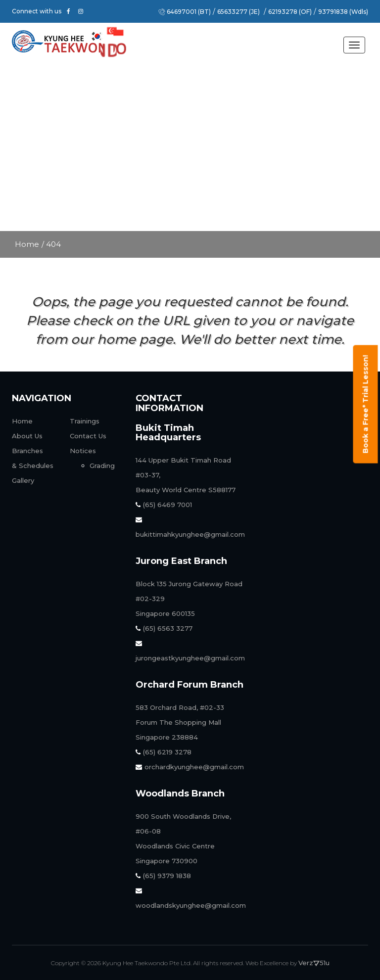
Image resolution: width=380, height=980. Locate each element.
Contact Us (88, 436)
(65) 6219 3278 (164, 752)
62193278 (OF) (290, 12)
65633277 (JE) (238, 12)
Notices (83, 451)
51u (325, 963)
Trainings (85, 421)
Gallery (23, 480)
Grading (102, 466)
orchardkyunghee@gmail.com (190, 767)
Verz (309, 963)
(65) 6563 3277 (164, 628)
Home (27, 244)
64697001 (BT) (189, 12)
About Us (27, 436)
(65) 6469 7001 (164, 505)
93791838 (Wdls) (343, 12)
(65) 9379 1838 (163, 876)
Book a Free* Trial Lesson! (366, 404)
